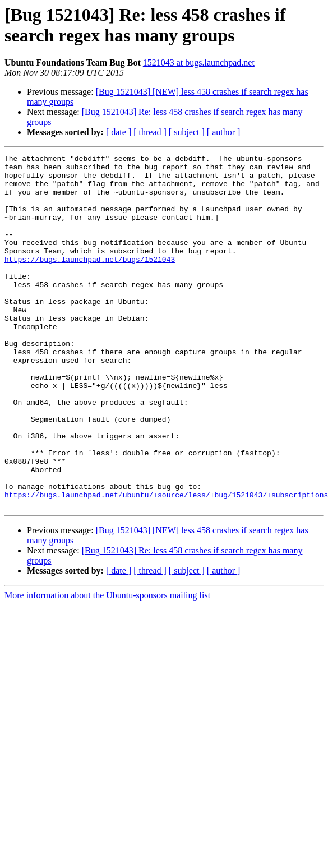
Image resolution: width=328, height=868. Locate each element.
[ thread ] (150, 132)
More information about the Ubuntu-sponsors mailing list (107, 666)
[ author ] (224, 132)
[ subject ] (187, 132)
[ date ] (119, 132)
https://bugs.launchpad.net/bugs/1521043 (90, 281)
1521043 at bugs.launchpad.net (199, 63)
